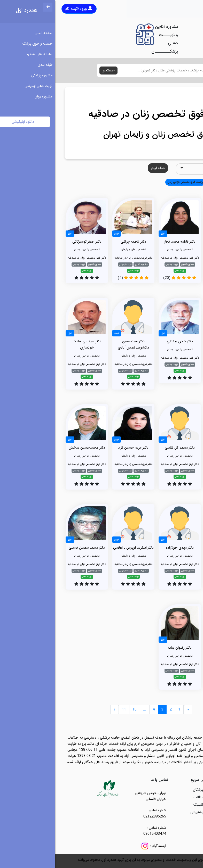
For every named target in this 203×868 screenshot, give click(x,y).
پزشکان (143, 790)
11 (69, 709)
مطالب (143, 797)
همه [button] (186, 182)
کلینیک (143, 805)
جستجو (53, 70)
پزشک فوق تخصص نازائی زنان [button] (130, 182)
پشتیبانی (142, 812)
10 (80, 709)
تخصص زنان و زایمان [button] (166, 182)
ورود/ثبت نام (24, 9)
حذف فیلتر (103, 168)
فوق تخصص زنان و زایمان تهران (102, 135)
